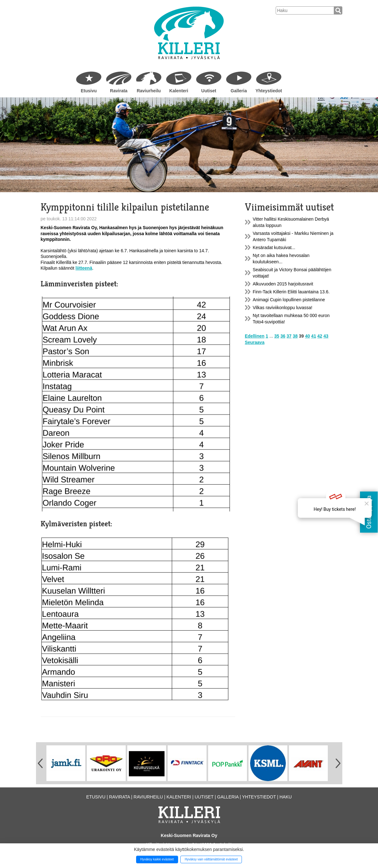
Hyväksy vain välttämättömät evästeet (211, 859)
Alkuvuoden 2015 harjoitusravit (283, 284)
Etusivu (89, 91)
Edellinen (255, 336)
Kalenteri (179, 91)
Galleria (239, 91)
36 (283, 336)
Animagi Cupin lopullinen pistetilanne (289, 300)
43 (326, 336)
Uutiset (209, 91)
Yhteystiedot (269, 91)
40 (308, 336)
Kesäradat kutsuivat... (274, 248)
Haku (286, 797)
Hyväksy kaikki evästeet (157, 859)
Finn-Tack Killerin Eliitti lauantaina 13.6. (291, 292)
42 (320, 336)
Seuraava (255, 342)
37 (289, 336)
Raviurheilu (149, 91)
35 (277, 336)
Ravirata (119, 91)
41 (314, 336)
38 (295, 336)
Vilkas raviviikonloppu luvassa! (282, 308)
